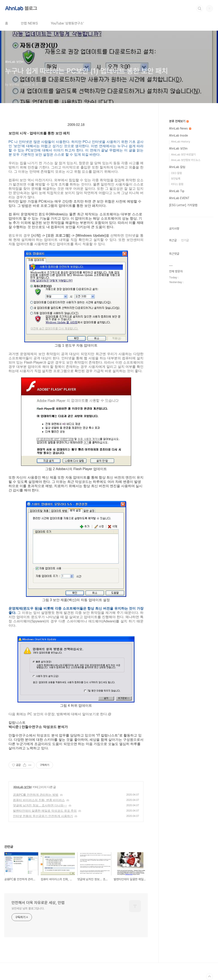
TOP (209, 977)
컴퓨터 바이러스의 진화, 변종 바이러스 (39, 800)
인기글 (185, 240)
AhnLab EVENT (179, 198)
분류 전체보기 (179, 121)
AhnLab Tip (177, 191)
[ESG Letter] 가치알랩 (183, 205)
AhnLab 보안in (22, 787)
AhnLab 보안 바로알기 (183, 155)
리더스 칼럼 (177, 184)
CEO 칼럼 (176, 173)
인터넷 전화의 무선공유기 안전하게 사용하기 (43, 816)
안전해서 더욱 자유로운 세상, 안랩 (38, 903)
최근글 (173, 240)
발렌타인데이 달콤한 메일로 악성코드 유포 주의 (45, 811)
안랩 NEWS (29, 23)
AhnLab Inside (179, 135)
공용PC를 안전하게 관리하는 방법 (36, 795)
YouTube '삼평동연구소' (67, 23)
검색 (200, 9)
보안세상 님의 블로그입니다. (28, 908)
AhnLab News (180, 128)
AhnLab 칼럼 (177, 167)
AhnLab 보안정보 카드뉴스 (186, 160)
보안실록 (176, 179)
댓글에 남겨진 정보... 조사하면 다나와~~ (40, 805)
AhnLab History (181, 142)
